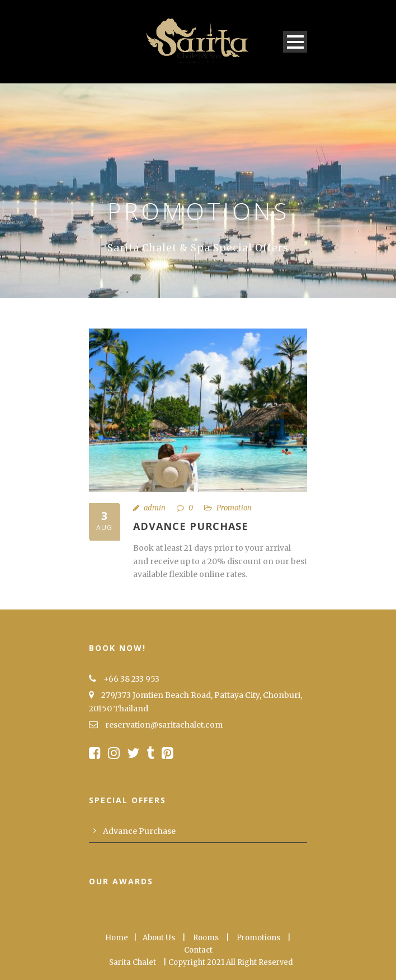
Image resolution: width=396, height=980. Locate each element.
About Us (159, 938)
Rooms (206, 938)
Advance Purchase (191, 526)
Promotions (258, 938)
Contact (198, 950)
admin (155, 508)
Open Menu (295, 42)
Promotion (234, 508)
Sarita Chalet (133, 962)
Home (117, 938)
